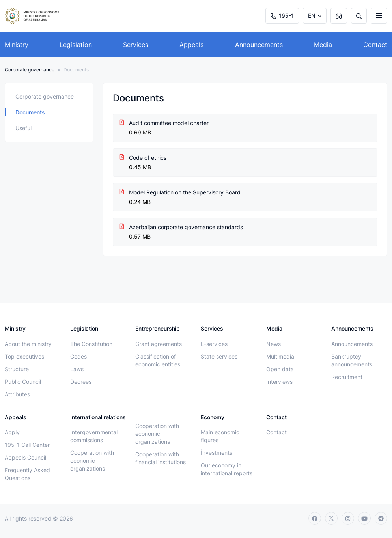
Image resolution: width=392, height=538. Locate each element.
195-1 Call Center (27, 445)
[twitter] (331, 518)
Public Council (23, 382)
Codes (78, 356)
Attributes (17, 394)
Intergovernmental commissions (94, 436)
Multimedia (280, 356)
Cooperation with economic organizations (92, 460)
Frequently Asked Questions (27, 474)
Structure (17, 369)
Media (323, 45)
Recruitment (347, 377)
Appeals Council (25, 457)
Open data (280, 369)
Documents (30, 112)
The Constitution (91, 344)
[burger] (379, 16)
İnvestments (217, 453)
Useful (23, 128)
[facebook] (315, 518)
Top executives (24, 356)
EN (312, 16)
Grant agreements (159, 344)
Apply (12, 432)
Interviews (279, 382)
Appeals (191, 45)
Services (136, 45)
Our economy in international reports (227, 469)
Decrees (81, 382)
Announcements (259, 45)
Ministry (17, 45)
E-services (214, 344)
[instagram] (348, 518)
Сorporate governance (30, 70)
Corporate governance (45, 96)
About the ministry (28, 344)
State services (219, 356)
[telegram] (381, 518)
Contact (375, 45)
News (273, 344)
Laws (77, 369)
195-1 (282, 16)
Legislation (76, 45)
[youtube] (364, 518)
